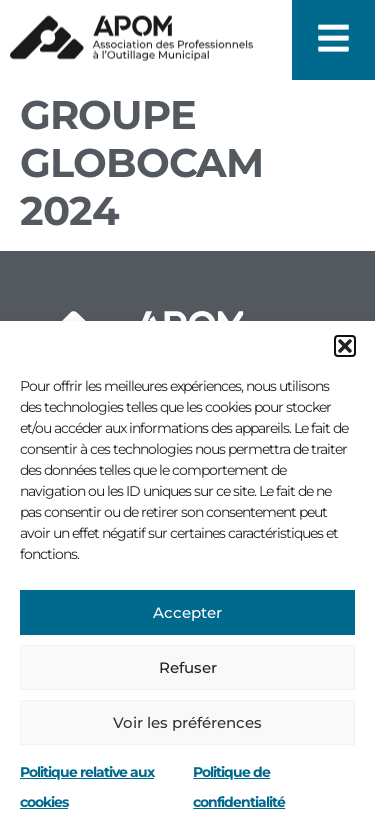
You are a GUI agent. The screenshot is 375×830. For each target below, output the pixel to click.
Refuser (188, 667)
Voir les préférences (187, 722)
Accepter (187, 612)
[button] (345, 346)
